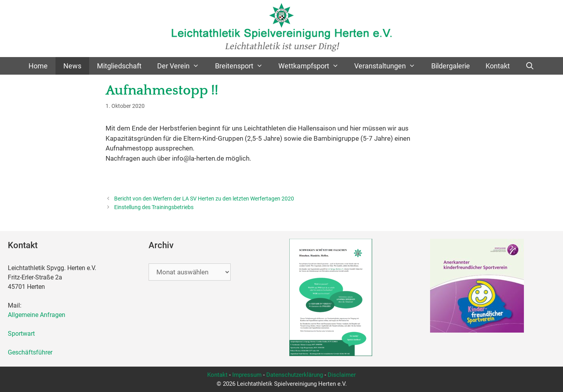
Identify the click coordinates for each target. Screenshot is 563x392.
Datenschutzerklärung (295, 375)
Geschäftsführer (30, 352)
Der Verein (182, 66)
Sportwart (23, 334)
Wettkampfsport (312, 66)
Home (38, 66)
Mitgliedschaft (119, 66)
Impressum (247, 375)
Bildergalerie (451, 66)
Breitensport (243, 66)
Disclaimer (342, 375)
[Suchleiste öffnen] (530, 66)
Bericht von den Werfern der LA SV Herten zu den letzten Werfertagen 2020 (204, 199)
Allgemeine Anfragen (37, 315)
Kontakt (498, 66)
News (72, 66)
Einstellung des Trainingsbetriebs (154, 207)
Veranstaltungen (389, 66)
